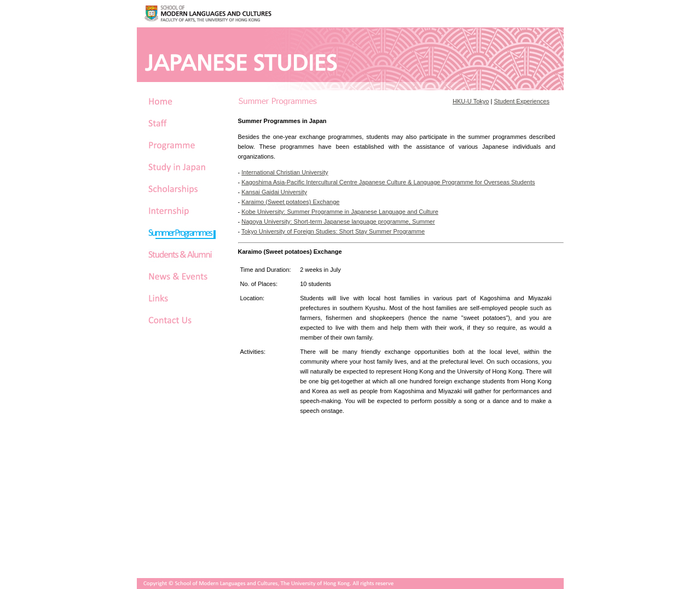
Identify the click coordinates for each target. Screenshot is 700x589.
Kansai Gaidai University (274, 192)
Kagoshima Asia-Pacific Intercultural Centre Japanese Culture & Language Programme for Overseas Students (388, 182)
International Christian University (285, 172)
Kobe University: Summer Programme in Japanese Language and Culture (340, 212)
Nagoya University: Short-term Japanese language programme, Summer (338, 221)
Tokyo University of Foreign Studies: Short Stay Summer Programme (333, 231)
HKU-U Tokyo (471, 101)
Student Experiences (522, 101)
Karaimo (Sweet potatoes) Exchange (290, 202)
